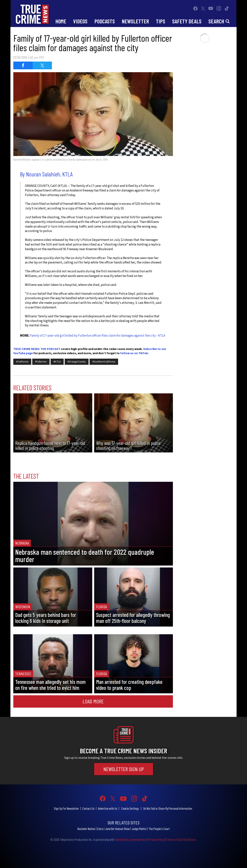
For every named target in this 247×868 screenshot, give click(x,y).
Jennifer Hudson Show (117, 829)
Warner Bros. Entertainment (131, 839)
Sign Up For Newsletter (66, 808)
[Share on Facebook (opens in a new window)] (23, 65)
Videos (80, 21)
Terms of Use (174, 839)
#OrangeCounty (77, 362)
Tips (161, 21)
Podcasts (105, 21)
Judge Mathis (139, 829)
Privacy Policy (157, 839)
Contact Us (88, 808)
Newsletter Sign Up (124, 769)
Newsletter (135, 21)
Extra (100, 829)
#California (22, 362)
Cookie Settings (130, 808)
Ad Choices (190, 839)
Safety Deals (187, 21)
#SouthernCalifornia (104, 362)
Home (61, 21)
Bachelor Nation (86, 829)
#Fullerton (41, 362)
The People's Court (159, 829)
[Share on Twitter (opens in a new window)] (42, 65)
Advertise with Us (108, 808)
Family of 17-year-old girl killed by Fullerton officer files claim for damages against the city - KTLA (98, 336)
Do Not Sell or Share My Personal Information (168, 808)
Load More (93, 701)
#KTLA (57, 362)
